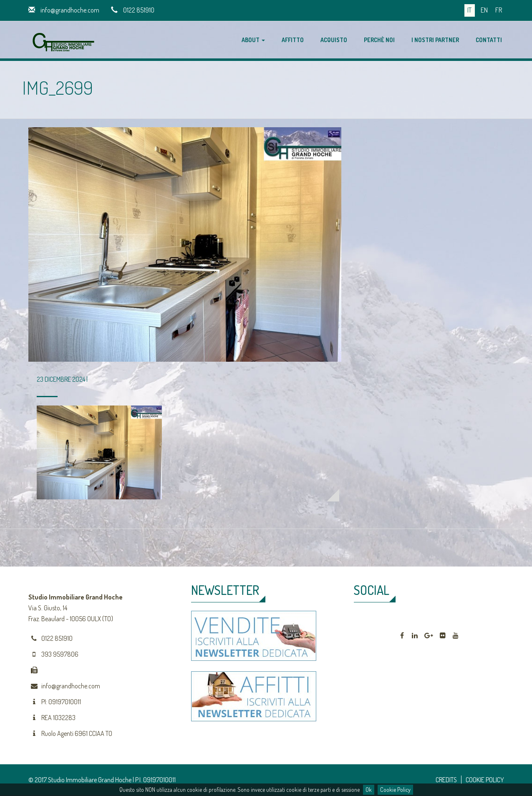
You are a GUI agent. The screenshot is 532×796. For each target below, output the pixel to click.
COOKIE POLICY (485, 780)
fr (499, 10)
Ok (369, 790)
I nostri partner (435, 40)
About (253, 40)
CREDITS (446, 780)
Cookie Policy (395, 790)
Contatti (489, 40)
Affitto (293, 40)
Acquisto (334, 40)
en (484, 10)
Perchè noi (379, 40)
